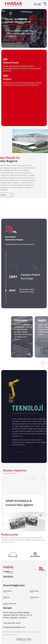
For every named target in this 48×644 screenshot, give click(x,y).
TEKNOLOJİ (34, 597)
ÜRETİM (6, 597)
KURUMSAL (34, 591)
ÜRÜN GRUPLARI (10, 604)
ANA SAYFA (7, 591)
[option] (24, 28)
